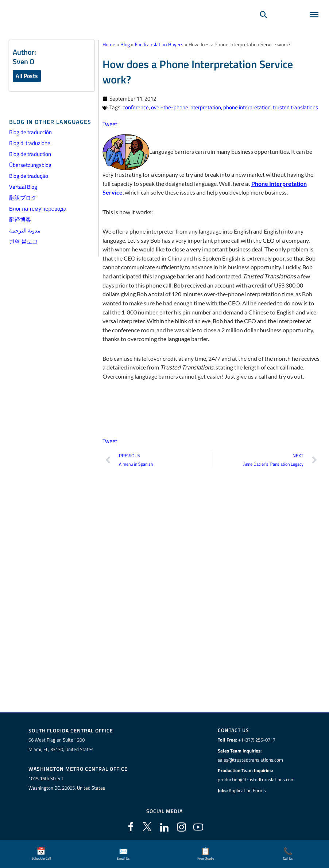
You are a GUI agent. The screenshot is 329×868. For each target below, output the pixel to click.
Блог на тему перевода (38, 209)
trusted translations (295, 107)
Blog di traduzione (30, 143)
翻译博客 (20, 220)
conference (136, 107)
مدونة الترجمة (25, 230)
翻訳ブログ (23, 198)
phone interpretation (247, 107)
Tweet (110, 124)
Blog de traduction (30, 154)
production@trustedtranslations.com (256, 779)
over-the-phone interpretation (186, 107)
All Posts (27, 76)
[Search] (263, 24)
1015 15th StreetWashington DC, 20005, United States (67, 783)
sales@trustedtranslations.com (250, 759)
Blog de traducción (30, 132)
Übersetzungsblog (30, 165)
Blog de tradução (29, 176)
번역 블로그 (23, 241)
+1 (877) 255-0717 (257, 740)
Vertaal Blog (23, 187)
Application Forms (247, 790)
